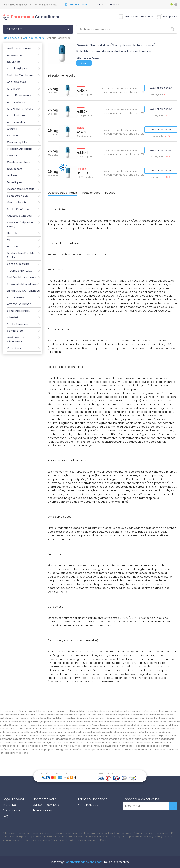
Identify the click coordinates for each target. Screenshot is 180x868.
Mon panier (167, 17)
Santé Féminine (18, 324)
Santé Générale (18, 209)
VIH (9, 240)
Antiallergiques (17, 68)
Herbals (12, 233)
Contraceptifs (17, 142)
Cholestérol (15, 169)
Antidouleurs (16, 297)
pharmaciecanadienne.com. (84, 862)
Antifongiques (17, 82)
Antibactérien (17, 102)
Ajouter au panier (161, 88)
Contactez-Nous (45, 799)
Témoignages (91, 193)
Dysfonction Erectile (21, 189)
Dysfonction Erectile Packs (21, 255)
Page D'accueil (13, 799)
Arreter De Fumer (19, 304)
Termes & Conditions (93, 799)
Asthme (12, 135)
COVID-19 (13, 62)
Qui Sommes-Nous (46, 805)
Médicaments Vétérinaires (17, 340)
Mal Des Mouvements (22, 277)
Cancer (12, 155)
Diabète (13, 175)
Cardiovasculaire (19, 162)
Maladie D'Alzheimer (21, 75)
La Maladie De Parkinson (24, 291)
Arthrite (12, 129)
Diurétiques (15, 182)
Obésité (13, 317)
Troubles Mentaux (19, 271)
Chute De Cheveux (20, 216)
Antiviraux (14, 89)
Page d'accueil (11, 38)
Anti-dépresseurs (34, 38)
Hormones (14, 246)
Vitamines (14, 348)
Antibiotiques (16, 115)
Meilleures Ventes (19, 48)
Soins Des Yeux (17, 196)
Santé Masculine (18, 264)
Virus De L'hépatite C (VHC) (21, 224)
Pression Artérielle (19, 149)
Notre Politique (88, 805)
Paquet (110, 193)
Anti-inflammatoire (20, 109)
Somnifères (15, 331)
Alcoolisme (15, 55)
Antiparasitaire (17, 122)
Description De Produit (62, 193)
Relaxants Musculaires (22, 284)
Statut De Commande (136, 17)
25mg (84, 63)
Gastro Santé (16, 202)
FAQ (5, 816)
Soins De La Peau (19, 311)
